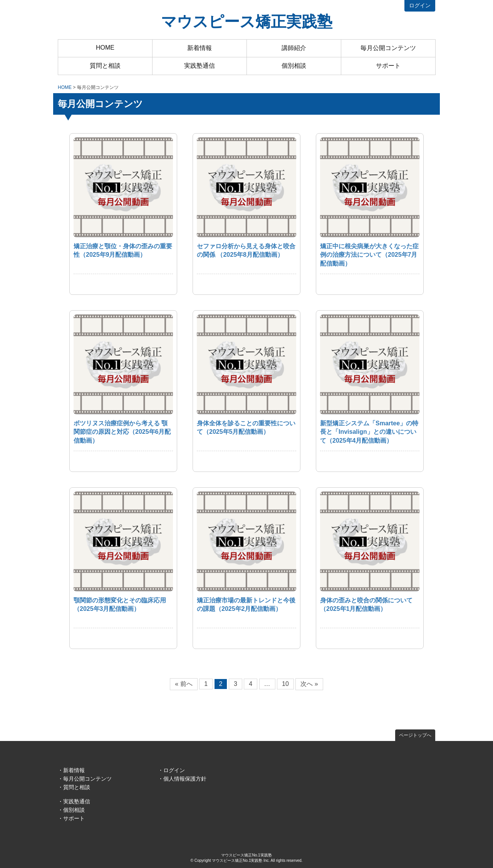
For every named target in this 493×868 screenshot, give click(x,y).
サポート (388, 66)
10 (285, 684)
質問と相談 (105, 66)
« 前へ (184, 684)
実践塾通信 (200, 66)
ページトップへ (415, 735)
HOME (105, 48)
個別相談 (294, 66)
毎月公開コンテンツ (388, 48)
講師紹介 (294, 48)
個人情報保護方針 (185, 779)
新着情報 (200, 48)
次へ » (309, 684)
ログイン (420, 5)
